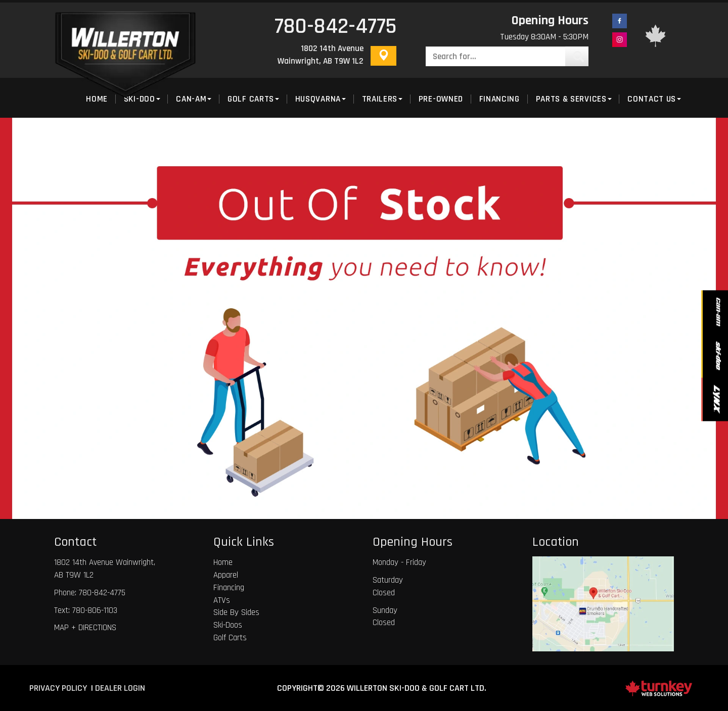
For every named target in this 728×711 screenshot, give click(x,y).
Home (223, 562)
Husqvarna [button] (321, 99)
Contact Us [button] (654, 99)
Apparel (226, 575)
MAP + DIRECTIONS (85, 628)
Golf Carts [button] (253, 99)
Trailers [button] (382, 99)
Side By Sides (236, 612)
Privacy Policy (58, 688)
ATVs (222, 600)
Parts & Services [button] (574, 99)
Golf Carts (230, 638)
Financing (499, 99)
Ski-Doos (228, 625)
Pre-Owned (441, 99)
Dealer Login (120, 688)
